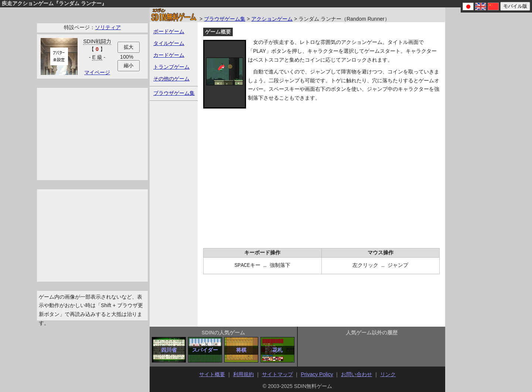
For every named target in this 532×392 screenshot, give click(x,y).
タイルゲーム (169, 43)
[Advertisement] (92, 134)
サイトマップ (277, 374)
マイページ (97, 72)
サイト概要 (212, 374)
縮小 (129, 66)
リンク (388, 374)
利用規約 (243, 374)
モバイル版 (515, 6)
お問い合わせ (357, 374)
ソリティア (108, 27)
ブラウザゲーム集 (225, 19)
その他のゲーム (171, 79)
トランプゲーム (171, 67)
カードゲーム (169, 55)
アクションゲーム (272, 19)
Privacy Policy (317, 374)
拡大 (129, 47)
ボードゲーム (169, 31)
